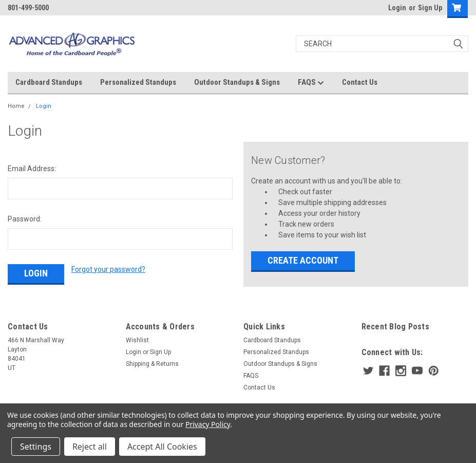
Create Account (303, 260)
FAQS (311, 83)
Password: (25, 219)
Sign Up (430, 8)
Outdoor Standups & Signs (237, 82)
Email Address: (32, 169)
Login (397, 8)
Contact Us (360, 82)
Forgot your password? (108, 269)
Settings (36, 447)
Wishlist (137, 340)
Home (16, 106)
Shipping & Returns (152, 364)
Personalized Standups (138, 82)
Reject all (90, 447)
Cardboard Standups (49, 82)
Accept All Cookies (162, 447)
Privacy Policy (208, 424)
